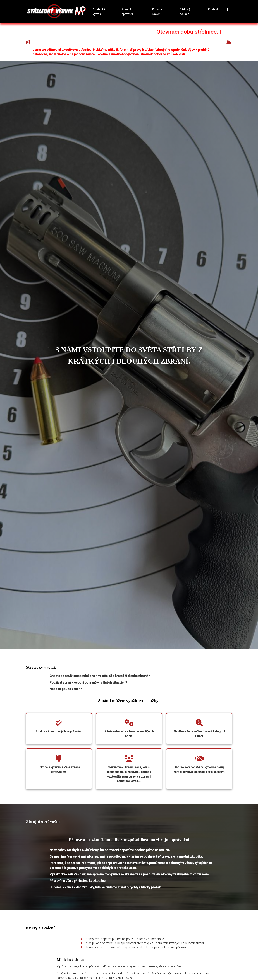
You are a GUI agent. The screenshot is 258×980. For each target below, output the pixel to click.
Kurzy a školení (161, 11)
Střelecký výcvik (105, 11)
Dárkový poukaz (188, 11)
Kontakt (210, 11)
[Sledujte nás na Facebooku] (224, 11)
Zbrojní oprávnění (133, 11)
